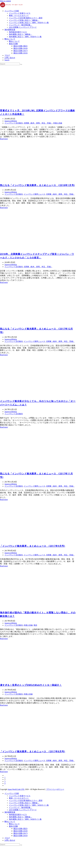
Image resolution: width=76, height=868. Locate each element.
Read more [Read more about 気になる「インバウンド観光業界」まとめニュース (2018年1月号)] (4, 208)
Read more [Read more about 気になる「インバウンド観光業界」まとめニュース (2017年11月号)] (4, 500)
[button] (7, 60)
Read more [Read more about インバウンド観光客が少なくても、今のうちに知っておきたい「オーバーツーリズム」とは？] (4, 427)
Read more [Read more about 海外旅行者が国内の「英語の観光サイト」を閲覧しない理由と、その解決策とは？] (4, 639)
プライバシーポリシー (55, 789)
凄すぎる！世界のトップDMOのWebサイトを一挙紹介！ (31, 685)
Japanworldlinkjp (11, 121)
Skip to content (5, 1)
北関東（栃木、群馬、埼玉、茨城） (38, 123)
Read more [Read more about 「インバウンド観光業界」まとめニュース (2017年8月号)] (4, 772)
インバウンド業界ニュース (34, 194)
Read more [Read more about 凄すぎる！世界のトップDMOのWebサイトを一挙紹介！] (4, 705)
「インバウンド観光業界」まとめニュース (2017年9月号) (33, 546)
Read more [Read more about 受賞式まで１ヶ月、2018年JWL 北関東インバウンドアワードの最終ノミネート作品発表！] (4, 139)
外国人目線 (58, 123)
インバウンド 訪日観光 (14, 123)
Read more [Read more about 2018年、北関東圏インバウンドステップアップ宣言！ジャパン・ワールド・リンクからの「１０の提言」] (4, 282)
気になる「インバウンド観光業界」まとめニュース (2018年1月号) (37, 185)
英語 (35, 625)
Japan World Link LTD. (16, 789)
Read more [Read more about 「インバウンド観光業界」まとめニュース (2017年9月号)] (4, 566)
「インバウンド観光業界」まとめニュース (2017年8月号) (33, 751)
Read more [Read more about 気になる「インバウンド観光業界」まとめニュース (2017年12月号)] (4, 355)
